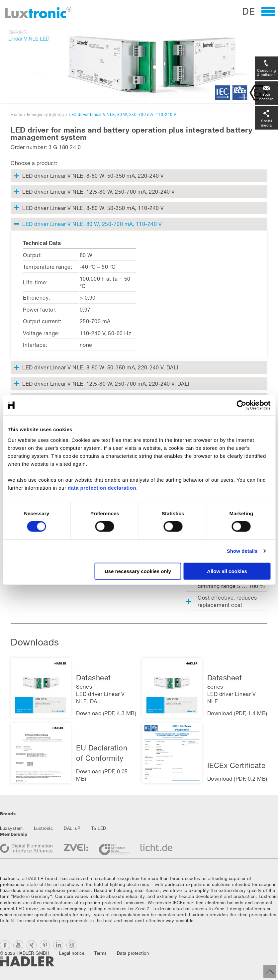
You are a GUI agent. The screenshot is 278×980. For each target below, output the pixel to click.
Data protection (133, 953)
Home (16, 114)
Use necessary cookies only (138, 571)
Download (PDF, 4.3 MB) (106, 713)
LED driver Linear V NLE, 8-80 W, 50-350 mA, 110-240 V (93, 208)
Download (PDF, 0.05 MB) (102, 775)
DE (248, 11)
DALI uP (72, 828)
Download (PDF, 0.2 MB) (237, 779)
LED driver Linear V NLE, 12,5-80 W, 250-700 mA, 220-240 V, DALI (106, 384)
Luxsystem (11, 828)
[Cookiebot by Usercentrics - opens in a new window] (241, 405)
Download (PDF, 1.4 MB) (237, 713)
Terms (101, 953)
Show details (242, 551)
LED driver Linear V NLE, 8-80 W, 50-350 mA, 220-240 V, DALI (100, 367)
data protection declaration (102, 488)
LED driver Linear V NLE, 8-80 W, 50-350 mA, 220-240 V (93, 176)
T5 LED (99, 828)
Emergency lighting (46, 114)
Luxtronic (44, 828)
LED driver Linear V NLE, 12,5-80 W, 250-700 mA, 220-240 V (99, 192)
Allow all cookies (227, 571)
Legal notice (72, 953)
